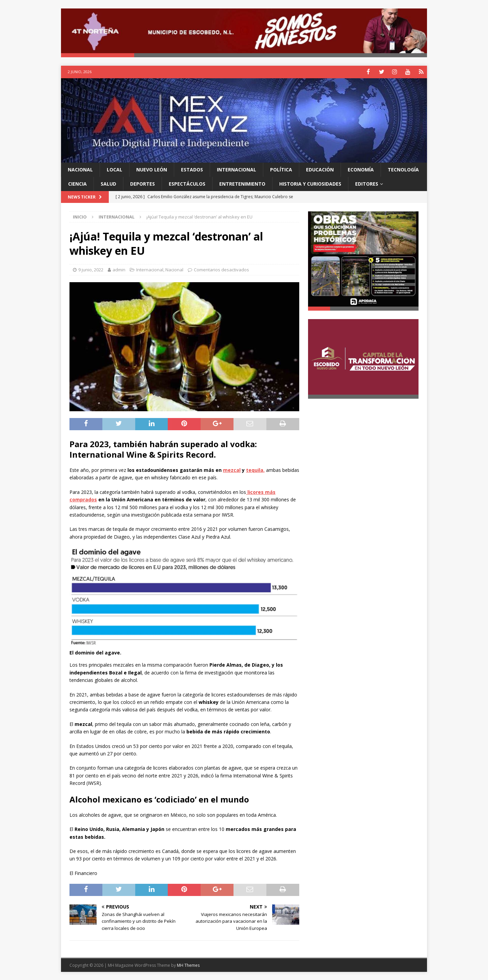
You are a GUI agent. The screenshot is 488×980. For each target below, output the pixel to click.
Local (115, 169)
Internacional (237, 169)
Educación (320, 169)
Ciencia (77, 183)
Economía (361, 169)
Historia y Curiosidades (310, 183)
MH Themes (188, 965)
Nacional (80, 169)
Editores (367, 183)
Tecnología (403, 169)
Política (281, 169)
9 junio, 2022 (91, 269)
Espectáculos (187, 183)
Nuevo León (152, 169)
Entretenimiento (242, 183)
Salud (108, 183)
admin (119, 269)
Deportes (143, 183)
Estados (192, 169)
